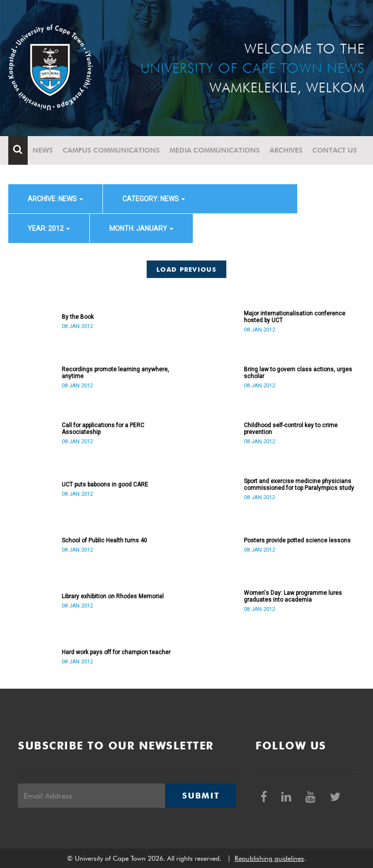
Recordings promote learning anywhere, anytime (115, 373)
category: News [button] (154, 199)
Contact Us (335, 150)
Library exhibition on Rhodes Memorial (113, 596)
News (43, 150)
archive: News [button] (55, 199)
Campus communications (111, 150)
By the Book (78, 317)
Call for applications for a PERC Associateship (103, 429)
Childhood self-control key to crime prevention (291, 429)
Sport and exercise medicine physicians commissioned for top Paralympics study (299, 485)
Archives (286, 150)
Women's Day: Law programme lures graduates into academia (293, 596)
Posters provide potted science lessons (297, 540)
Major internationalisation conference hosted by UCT (295, 317)
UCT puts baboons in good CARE (105, 485)
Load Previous (186, 269)
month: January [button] (141, 228)
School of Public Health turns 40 (104, 540)
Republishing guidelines (269, 858)
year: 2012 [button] (49, 228)
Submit (201, 796)
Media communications (215, 150)
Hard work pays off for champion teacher (116, 652)
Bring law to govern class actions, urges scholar (298, 373)
